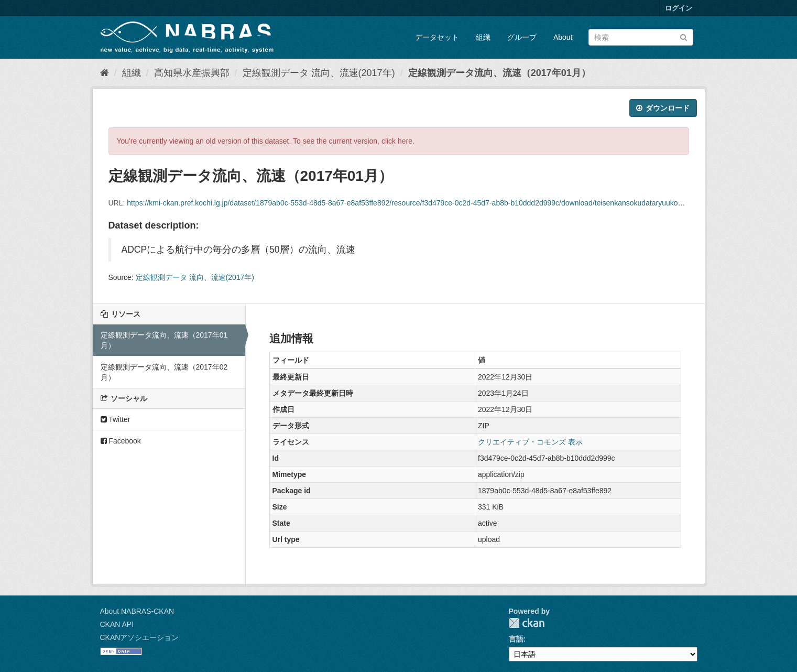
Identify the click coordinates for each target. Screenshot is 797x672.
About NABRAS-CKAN (137, 611)
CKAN (527, 623)
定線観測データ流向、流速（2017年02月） (164, 372)
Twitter (116, 419)
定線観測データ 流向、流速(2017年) (319, 73)
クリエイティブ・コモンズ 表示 (530, 442)
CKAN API (117, 624)
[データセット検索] (641, 37)
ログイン (679, 8)
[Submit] (684, 36)
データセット (437, 37)
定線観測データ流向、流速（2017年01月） (499, 73)
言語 (516, 639)
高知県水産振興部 (192, 73)
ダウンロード (663, 108)
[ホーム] (105, 73)
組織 (483, 37)
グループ (522, 37)
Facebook (121, 441)
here (405, 141)
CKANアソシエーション (140, 637)
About (563, 37)
